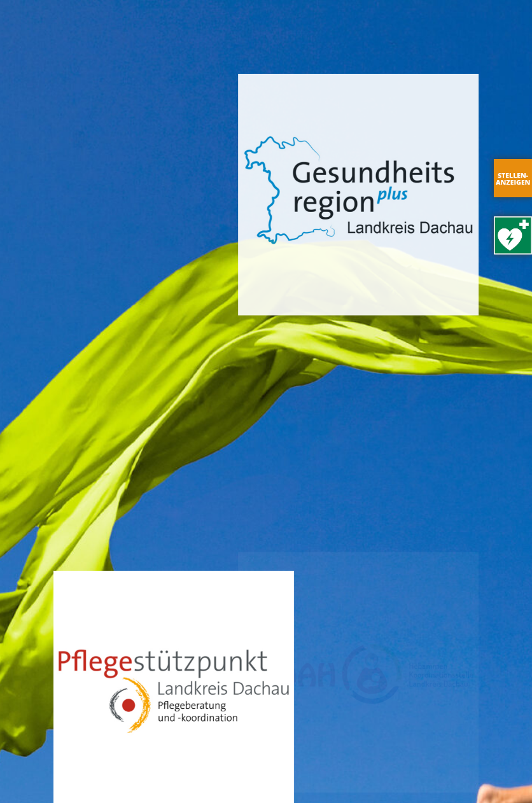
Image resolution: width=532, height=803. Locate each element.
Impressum (125, 775)
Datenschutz (194, 775)
